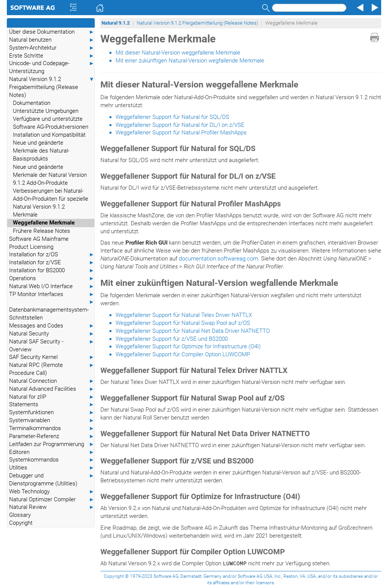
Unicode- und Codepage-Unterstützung (52, 67)
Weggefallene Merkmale (44, 223)
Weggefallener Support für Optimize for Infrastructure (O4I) (188, 346)
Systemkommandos (52, 460)
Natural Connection (52, 381)
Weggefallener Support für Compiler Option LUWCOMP (183, 354)
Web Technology (52, 492)
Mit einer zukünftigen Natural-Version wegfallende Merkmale (190, 61)
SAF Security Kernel (52, 357)
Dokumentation (32, 103)
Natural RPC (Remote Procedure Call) (52, 369)
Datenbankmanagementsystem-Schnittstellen (52, 310)
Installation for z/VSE (52, 263)
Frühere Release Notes (41, 231)
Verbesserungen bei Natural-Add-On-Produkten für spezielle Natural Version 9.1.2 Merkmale (51, 203)
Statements (52, 405)
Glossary (20, 515)
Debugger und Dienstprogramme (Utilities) (52, 479)
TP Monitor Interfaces (52, 294)
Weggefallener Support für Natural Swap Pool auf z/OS (183, 323)
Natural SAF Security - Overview (52, 345)
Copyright (21, 523)
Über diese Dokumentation (52, 32)
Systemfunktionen (52, 413)
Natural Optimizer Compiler (52, 500)
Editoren (52, 452)
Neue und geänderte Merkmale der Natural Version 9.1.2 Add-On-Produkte (50, 175)
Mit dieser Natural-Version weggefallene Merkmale (178, 53)
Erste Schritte (52, 56)
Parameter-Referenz (52, 436)
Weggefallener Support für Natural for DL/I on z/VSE (180, 125)
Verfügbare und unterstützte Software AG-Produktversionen (51, 123)
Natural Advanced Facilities (52, 389)
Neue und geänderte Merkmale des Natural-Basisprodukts (41, 151)
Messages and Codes (52, 326)
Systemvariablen (52, 420)
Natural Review (52, 507)
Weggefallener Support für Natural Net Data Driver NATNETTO (193, 331)
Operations (52, 278)
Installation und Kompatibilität (49, 135)
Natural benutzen (52, 40)
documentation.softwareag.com (218, 259)
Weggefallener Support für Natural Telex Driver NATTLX (184, 315)
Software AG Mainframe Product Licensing (39, 243)
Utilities (52, 468)
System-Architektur (52, 48)
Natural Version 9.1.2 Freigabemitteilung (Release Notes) (52, 87)
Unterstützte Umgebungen (46, 111)
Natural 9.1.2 (116, 23)
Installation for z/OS (52, 255)
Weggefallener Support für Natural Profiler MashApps (181, 133)
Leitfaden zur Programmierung (52, 444)
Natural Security (52, 334)
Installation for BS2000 (52, 271)
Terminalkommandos (52, 428)
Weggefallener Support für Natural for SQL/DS (172, 117)
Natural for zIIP (52, 397)
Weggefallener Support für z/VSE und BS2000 (172, 339)
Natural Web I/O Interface (52, 286)
